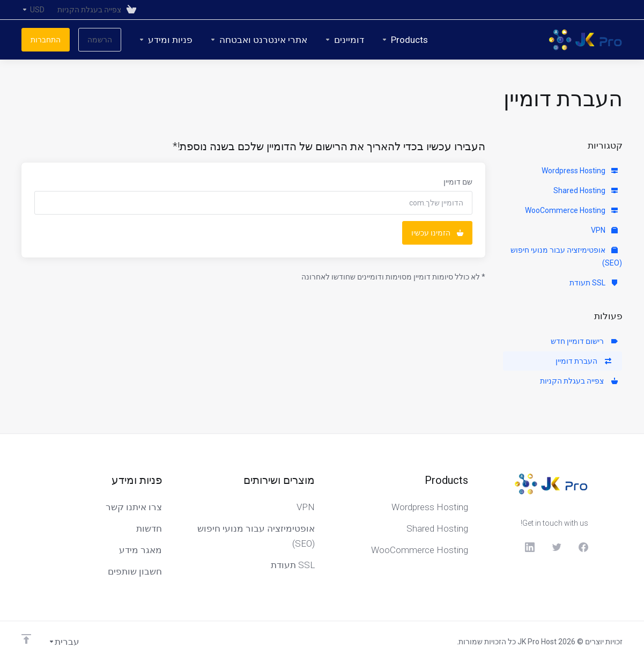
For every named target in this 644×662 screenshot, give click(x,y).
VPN (604, 230)
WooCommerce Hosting (571, 210)
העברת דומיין (583, 361)
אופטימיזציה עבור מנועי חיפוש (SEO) (566, 256)
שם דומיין (458, 182)
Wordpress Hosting (580, 171)
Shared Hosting (586, 190)
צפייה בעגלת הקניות (579, 381)
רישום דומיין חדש (584, 341)
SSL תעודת (594, 283)
